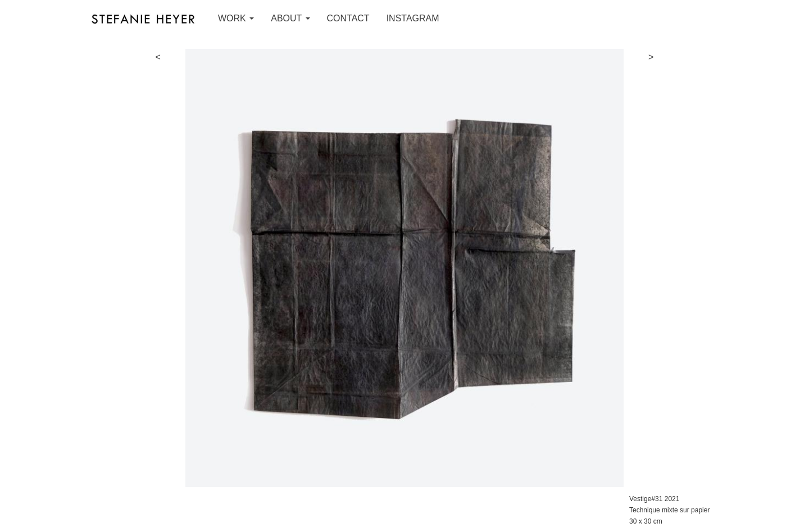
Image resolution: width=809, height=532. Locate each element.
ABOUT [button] (290, 18)
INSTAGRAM (413, 18)
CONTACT (348, 18)
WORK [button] (236, 18)
